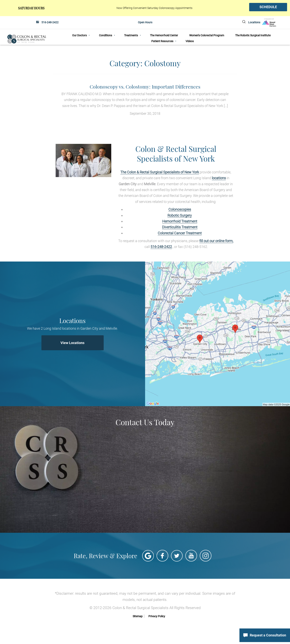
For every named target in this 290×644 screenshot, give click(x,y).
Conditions (105, 36)
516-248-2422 (50, 22)
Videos (190, 41)
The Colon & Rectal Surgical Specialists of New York (160, 172)
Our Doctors (79, 36)
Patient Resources (162, 41)
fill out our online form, (216, 241)
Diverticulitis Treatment (180, 227)
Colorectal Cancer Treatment (180, 233)
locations (219, 178)
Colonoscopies (180, 209)
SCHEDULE (268, 7)
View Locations (72, 343)
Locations (254, 22)
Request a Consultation (265, 635)
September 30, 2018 (145, 100)
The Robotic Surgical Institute (253, 36)
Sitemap (138, 616)
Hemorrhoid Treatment (180, 221)
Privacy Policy (157, 616)
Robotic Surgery (180, 215)
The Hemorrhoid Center (164, 36)
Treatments (131, 36)
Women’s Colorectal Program (207, 36)
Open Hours (145, 22)
